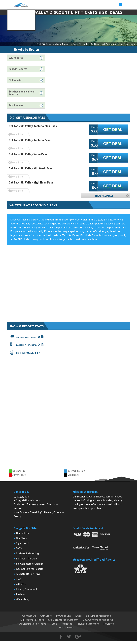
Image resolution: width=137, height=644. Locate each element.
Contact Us (22, 533)
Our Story (21, 538)
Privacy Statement (27, 589)
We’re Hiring (23, 599)
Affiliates (21, 584)
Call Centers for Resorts (30, 569)
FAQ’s (19, 548)
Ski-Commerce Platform (30, 564)
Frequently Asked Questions (42, 504)
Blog (19, 579)
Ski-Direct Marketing (27, 553)
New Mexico (63, 44)
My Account (23, 543)
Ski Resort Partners (27, 559)
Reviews (21, 594)
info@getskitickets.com (27, 500)
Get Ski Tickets (45, 44)
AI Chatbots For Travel (29, 574)
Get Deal (116, 130)
